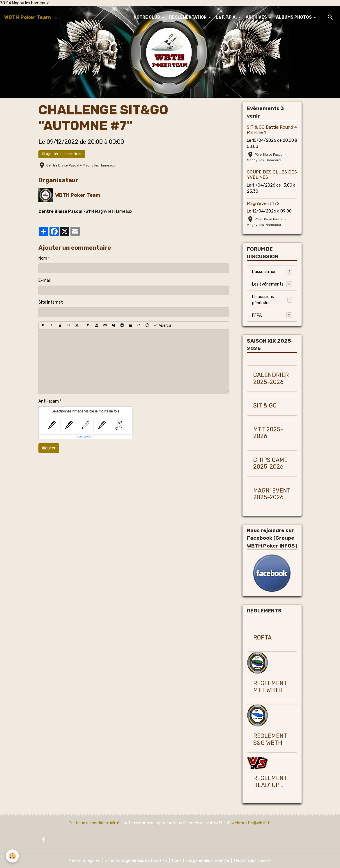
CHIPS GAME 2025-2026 (270, 464)
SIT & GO (265, 406)
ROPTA (262, 638)
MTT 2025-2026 (268, 433)
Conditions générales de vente (201, 861)
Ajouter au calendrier (62, 154)
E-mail (45, 280)
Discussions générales (272, 300)
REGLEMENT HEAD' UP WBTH (270, 782)
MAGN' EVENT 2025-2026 (272, 494)
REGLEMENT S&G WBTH (270, 739)
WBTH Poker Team (78, 195)
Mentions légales (84, 861)
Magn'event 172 (263, 203)
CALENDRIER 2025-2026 (271, 379)
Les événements (272, 284)
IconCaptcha (84, 437)
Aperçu (162, 325)
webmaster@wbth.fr (251, 823)
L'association (272, 272)
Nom (43, 258)
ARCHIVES (257, 17)
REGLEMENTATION (188, 17)
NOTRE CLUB (147, 17)
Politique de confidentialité (94, 823)
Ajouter (49, 448)
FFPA (272, 315)
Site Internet (51, 302)
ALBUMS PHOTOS (294, 17)
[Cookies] (12, 856)
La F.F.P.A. (227, 17)
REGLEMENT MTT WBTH (270, 687)
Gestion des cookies (253, 861)
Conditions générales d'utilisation (136, 861)
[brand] (28, 17)
